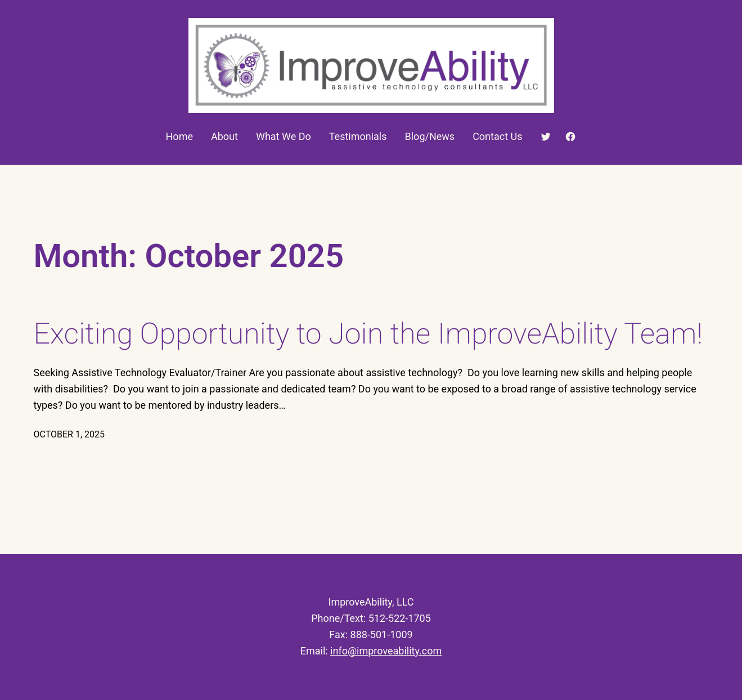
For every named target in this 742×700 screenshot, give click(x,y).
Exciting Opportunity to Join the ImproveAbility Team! (368, 334)
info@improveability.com (386, 651)
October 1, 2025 (69, 434)
